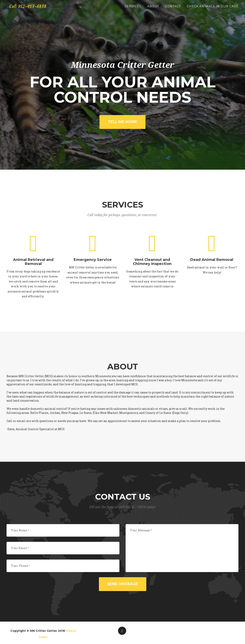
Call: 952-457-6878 (32, 10)
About (153, 10)
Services (133, 10)
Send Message (123, 584)
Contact (173, 10)
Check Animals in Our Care (213, 10)
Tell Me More (122, 122)
